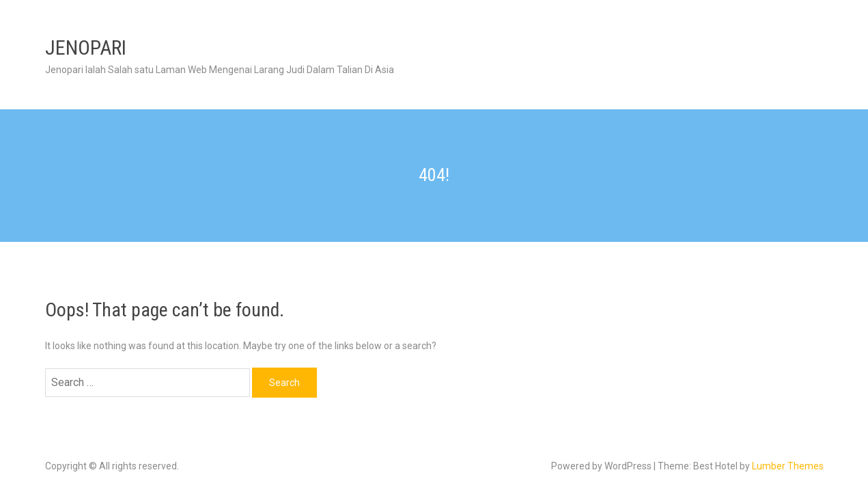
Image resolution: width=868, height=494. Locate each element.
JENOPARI (86, 47)
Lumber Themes (788, 466)
